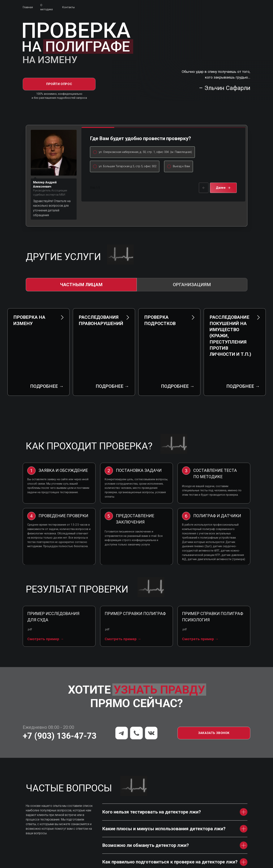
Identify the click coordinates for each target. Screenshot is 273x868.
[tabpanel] (136, 349)
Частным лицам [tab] (81, 285)
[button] (214, 713)
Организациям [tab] (192, 285)
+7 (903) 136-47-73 (60, 716)
